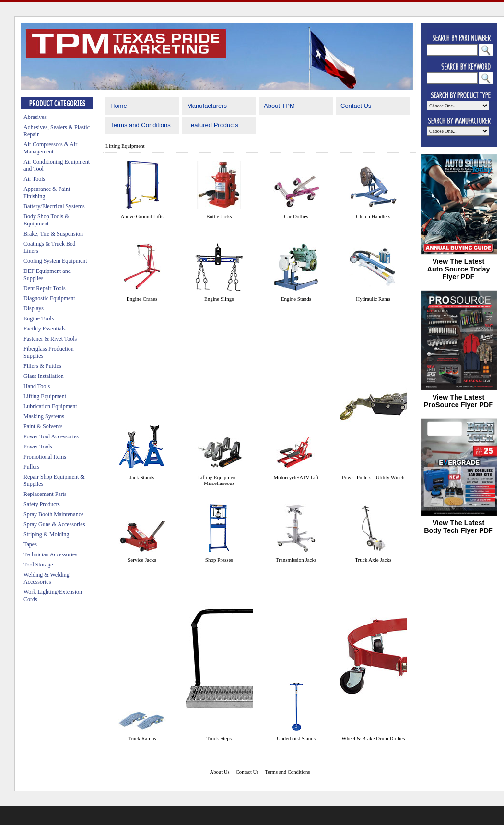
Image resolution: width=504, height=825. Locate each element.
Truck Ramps (142, 738)
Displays (34, 308)
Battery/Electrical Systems (54, 206)
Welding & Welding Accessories (47, 578)
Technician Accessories (50, 554)
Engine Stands (296, 299)
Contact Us (356, 106)
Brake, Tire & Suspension (53, 234)
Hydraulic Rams (373, 299)
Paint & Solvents (43, 426)
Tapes (30, 544)
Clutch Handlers (373, 216)
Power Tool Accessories (51, 436)
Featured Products (213, 125)
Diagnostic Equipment (49, 298)
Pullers (31, 467)
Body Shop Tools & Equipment (46, 220)
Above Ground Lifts (142, 216)
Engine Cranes (142, 299)
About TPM (279, 106)
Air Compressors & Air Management (50, 148)
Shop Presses (219, 560)
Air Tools (34, 179)
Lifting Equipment (45, 396)
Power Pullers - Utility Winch (373, 477)
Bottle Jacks (219, 216)
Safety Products (42, 504)
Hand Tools (37, 386)
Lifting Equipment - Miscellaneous (219, 480)
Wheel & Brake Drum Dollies (373, 738)
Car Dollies (296, 216)
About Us (219, 772)
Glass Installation (44, 376)
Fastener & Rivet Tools (50, 339)
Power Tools (38, 447)
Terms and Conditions (141, 125)
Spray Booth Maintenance (53, 514)
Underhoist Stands (296, 738)
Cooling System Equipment (55, 261)
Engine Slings (219, 299)
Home (119, 106)
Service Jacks (142, 560)
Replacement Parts (45, 494)
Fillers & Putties (42, 366)
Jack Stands (142, 477)
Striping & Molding (46, 534)
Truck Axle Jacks (373, 560)
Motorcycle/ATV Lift (296, 477)
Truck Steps (219, 738)
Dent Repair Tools (45, 288)
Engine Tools (39, 318)
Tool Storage (38, 565)
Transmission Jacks (296, 560)
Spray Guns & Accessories (54, 524)
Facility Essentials (45, 329)
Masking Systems (44, 416)
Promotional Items (45, 457)
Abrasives (35, 117)
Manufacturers (207, 106)
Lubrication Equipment (50, 406)
